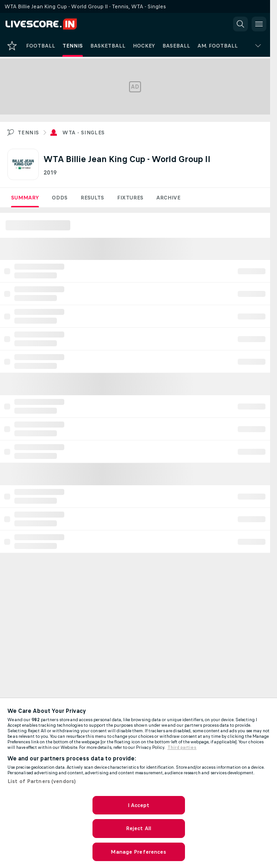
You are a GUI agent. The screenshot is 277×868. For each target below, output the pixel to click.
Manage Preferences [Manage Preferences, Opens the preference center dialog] (138, 852)
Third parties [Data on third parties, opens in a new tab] (182, 747)
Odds (60, 198)
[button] (240, 24)
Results (92, 198)
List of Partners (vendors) (42, 781)
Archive (168, 198)
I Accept (139, 805)
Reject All (138, 828)
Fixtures (130, 198)
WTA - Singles (83, 133)
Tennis (28, 133)
